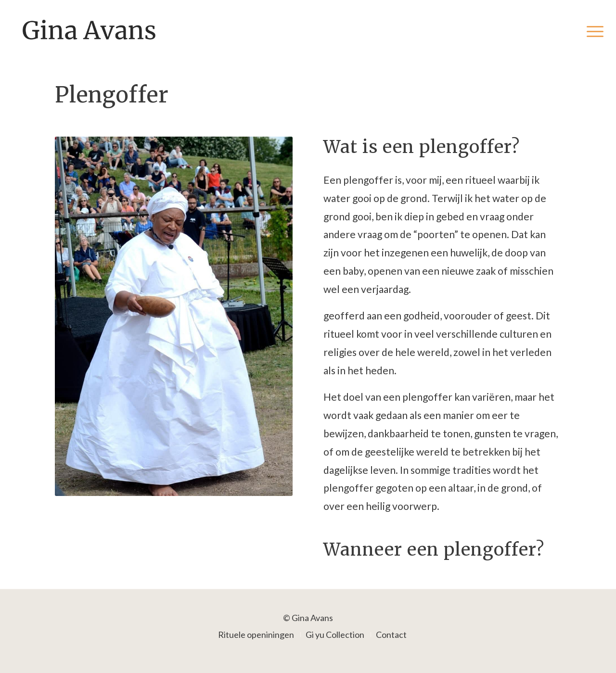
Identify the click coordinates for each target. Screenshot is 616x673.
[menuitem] (592, 31)
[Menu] (592, 31)
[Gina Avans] (89, 31)
